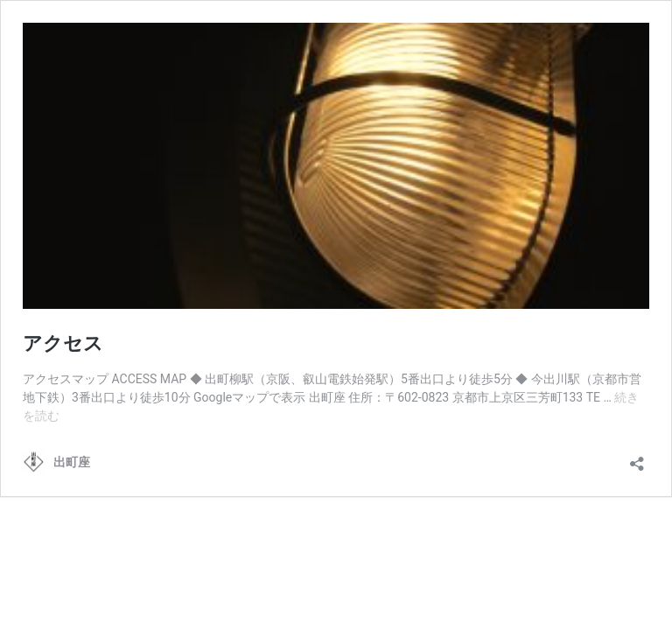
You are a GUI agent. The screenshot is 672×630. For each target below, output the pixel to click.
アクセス (63, 343)
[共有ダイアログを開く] (637, 458)
